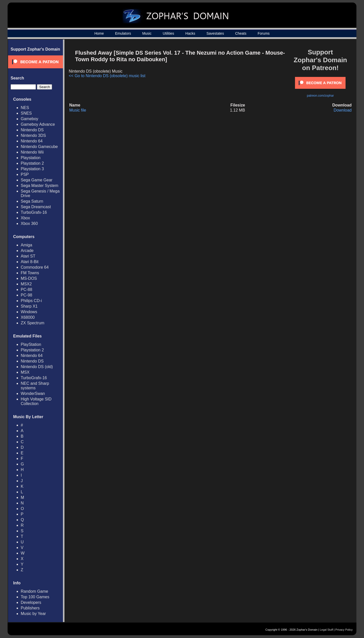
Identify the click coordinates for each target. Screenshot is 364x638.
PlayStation (31, 344)
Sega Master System (40, 186)
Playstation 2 (32, 163)
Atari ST (28, 256)
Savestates (215, 33)
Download (343, 110)
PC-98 (26, 295)
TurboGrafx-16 (34, 212)
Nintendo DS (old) (37, 367)
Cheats (241, 33)
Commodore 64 (35, 267)
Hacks (190, 33)
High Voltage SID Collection (36, 401)
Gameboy (29, 119)
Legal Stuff (326, 630)
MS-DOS (29, 278)
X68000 (28, 317)
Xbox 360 (29, 224)
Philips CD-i (31, 301)
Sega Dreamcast (36, 207)
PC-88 (26, 290)
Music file (78, 110)
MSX (25, 372)
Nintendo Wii (32, 152)
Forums (264, 33)
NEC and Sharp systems (35, 386)
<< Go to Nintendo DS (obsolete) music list (107, 76)
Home (99, 33)
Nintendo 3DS (33, 135)
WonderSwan (33, 394)
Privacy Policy (344, 630)
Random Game (35, 591)
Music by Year (33, 614)
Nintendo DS (32, 130)
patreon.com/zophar (320, 96)
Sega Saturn (32, 201)
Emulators (123, 33)
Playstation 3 (32, 169)
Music (147, 33)
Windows (29, 312)
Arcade (27, 251)
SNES (26, 113)
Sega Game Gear (37, 180)
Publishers (30, 608)
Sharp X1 (29, 306)
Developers (31, 602)
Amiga (26, 245)
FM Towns (30, 273)
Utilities (168, 33)
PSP (25, 174)
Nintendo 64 (32, 141)
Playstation (31, 158)
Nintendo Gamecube (39, 147)
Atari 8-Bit (30, 262)
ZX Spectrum (32, 323)
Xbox (25, 218)
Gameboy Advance (38, 124)
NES (25, 108)
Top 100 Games (35, 597)
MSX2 (26, 284)
